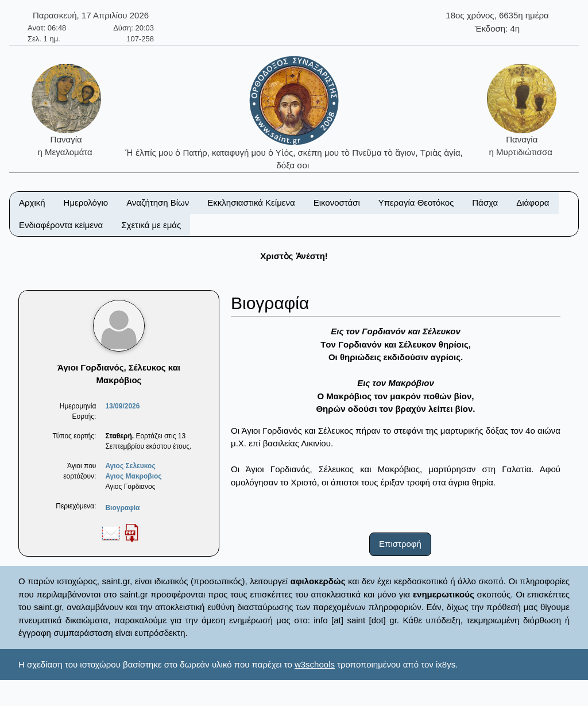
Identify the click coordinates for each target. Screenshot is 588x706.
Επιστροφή (400, 544)
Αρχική (32, 202)
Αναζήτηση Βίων (158, 202)
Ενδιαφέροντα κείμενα (61, 225)
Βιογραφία (122, 508)
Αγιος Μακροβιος (133, 476)
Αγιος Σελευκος (130, 466)
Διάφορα (533, 202)
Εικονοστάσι (337, 202)
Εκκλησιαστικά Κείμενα (251, 202)
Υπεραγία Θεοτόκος (416, 202)
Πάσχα (485, 202)
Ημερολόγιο (86, 202)
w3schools (315, 664)
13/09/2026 (122, 406)
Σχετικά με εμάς (151, 225)
